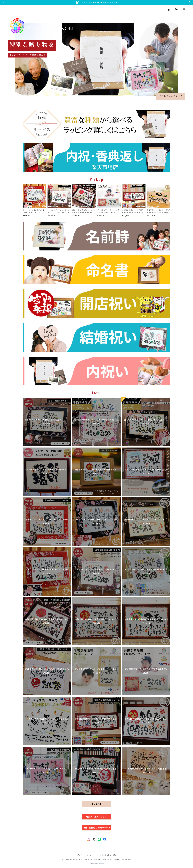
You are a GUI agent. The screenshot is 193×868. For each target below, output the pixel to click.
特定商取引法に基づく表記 (106, 855)
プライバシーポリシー (85, 855)
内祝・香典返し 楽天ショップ (96, 828)
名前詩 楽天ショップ (96, 817)
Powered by (97, 863)
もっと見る (96, 804)
